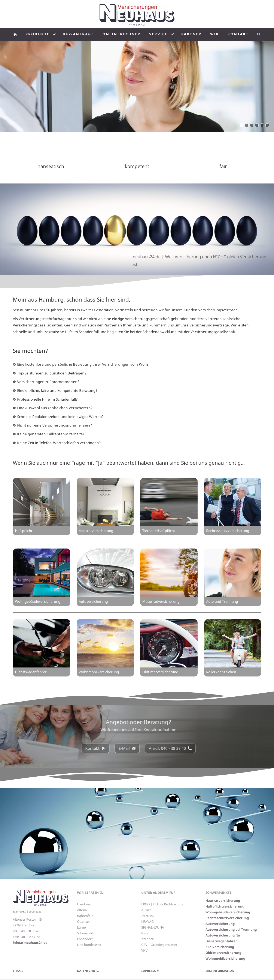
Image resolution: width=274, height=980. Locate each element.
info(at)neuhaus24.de (30, 942)
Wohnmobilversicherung (225, 958)
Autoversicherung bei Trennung (231, 929)
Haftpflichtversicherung (225, 906)
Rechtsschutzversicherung (227, 918)
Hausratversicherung (223, 900)
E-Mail (131, 748)
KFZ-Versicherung (220, 947)
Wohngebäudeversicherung (228, 912)
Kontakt (99, 748)
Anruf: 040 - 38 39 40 (174, 748)
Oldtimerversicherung (223, 953)
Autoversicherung (220, 924)
